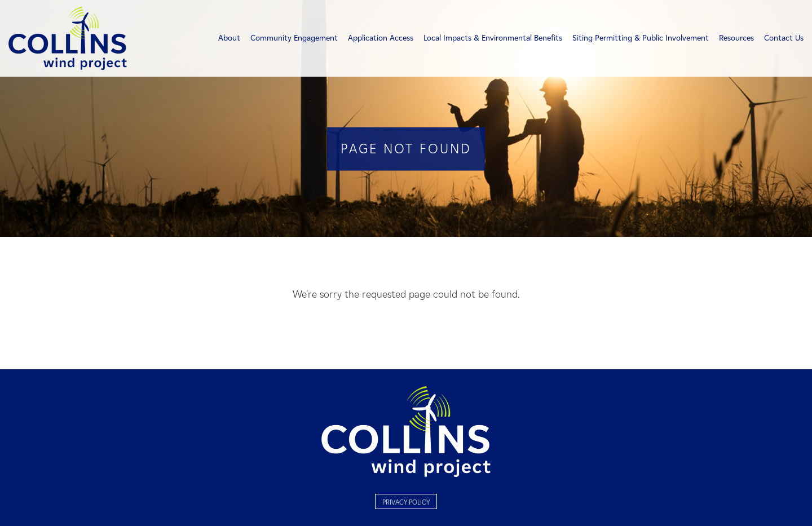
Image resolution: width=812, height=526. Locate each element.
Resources (736, 38)
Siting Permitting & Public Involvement (641, 38)
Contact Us (784, 38)
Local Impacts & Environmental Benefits (493, 38)
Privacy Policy (406, 502)
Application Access (381, 38)
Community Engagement (294, 38)
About (229, 38)
